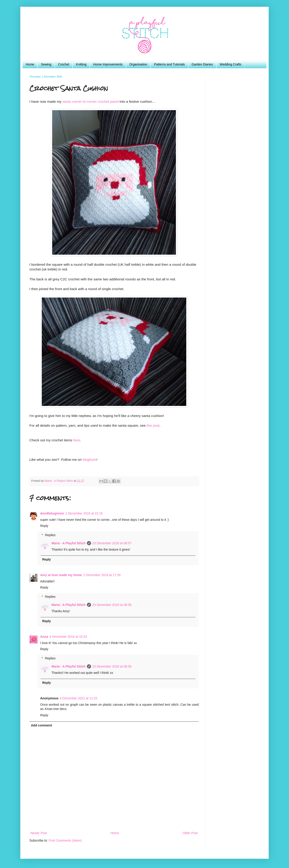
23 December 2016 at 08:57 (112, 543)
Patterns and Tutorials (169, 64)
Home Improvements (108, 64)
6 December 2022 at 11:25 (79, 698)
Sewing (46, 64)
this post (153, 425)
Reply (44, 526)
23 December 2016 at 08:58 (112, 605)
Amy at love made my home (61, 575)
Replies (50, 535)
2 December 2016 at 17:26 (102, 575)
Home (30, 64)
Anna (44, 637)
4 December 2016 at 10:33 (68, 637)
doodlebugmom (52, 513)
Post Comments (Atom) (65, 840)
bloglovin (90, 460)
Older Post (190, 833)
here (77, 440)
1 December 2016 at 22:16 (84, 513)
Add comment (41, 725)
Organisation (138, 64)
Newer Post (39, 833)
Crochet (64, 64)
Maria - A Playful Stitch (69, 543)
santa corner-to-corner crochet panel (90, 101)
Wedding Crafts (231, 64)
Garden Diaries (202, 64)
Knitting (81, 64)
